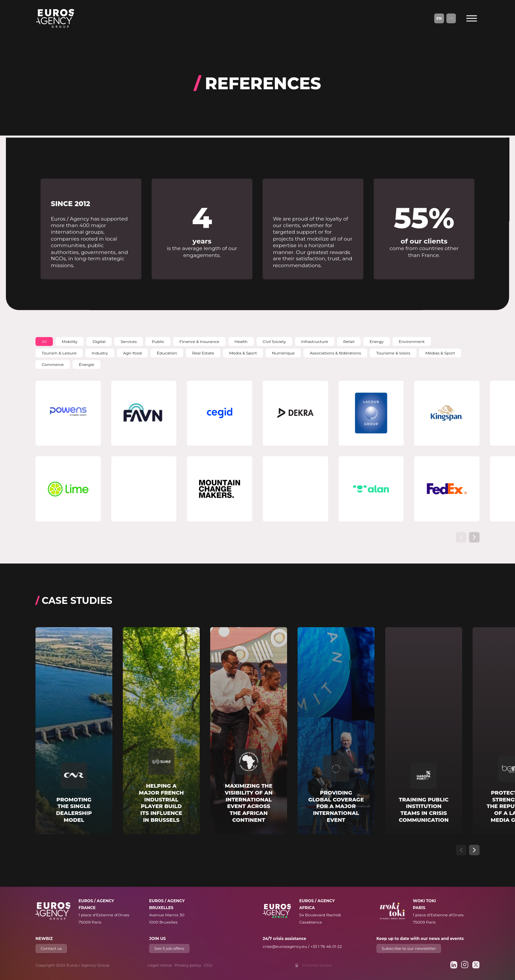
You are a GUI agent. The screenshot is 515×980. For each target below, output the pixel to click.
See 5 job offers (169, 948)
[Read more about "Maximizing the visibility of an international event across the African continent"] (249, 731)
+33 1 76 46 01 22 (326, 946)
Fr (451, 18)
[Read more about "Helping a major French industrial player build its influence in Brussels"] (161, 731)
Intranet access (317, 965)
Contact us (51, 948)
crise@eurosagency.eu (285, 946)
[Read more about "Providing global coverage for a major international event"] (336, 731)
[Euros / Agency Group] (55, 18)
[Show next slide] (474, 537)
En (439, 18)
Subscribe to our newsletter (409, 948)
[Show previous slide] (461, 537)
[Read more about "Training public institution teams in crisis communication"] (424, 731)
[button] (44, 341)
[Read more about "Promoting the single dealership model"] (74, 731)
